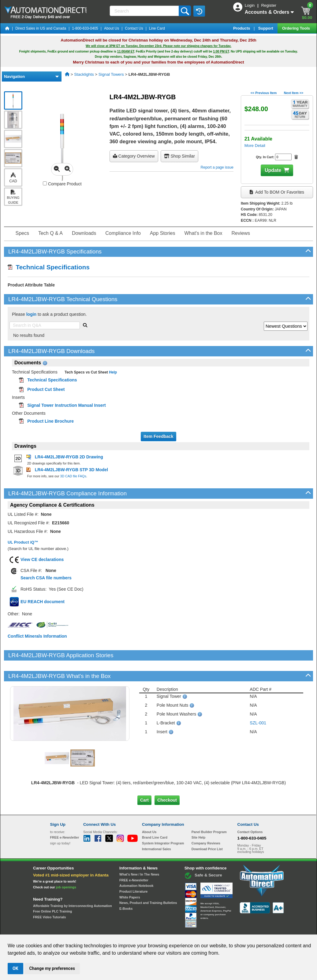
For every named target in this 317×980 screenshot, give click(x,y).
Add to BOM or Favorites (277, 192)
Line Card (157, 28)
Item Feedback (158, 436)
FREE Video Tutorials (49, 896)
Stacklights (84, 74)
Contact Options (250, 811)
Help (112, 372)
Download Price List (207, 828)
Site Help (199, 817)
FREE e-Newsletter (134, 859)
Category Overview (134, 156)
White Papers (130, 876)
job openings (66, 866)
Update (273, 170)
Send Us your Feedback (93, 929)
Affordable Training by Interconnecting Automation (73, 885)
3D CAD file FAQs (73, 476)
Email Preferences (154, 929)
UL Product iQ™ (23, 542)
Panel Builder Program (209, 811)
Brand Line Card (155, 817)
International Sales (157, 828)
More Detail (255, 146)
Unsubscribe (126, 929)
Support (266, 28)
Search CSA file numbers (46, 578)
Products (242, 28)
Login (250, 5)
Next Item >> (294, 93)
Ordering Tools (296, 28)
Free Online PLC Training (52, 891)
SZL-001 (258, 702)
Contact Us (134, 28)
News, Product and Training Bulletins (148, 882)
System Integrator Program (163, 822)
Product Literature (133, 871)
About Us (112, 28)
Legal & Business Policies (193, 929)
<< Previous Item (264, 93)
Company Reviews (206, 822)
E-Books (126, 888)
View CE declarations (42, 559)
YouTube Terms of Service (237, 929)
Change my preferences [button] (52, 968)
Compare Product (62, 184)
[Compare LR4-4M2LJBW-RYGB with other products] (45, 183)
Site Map (63, 929)
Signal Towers (111, 74)
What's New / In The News (139, 854)
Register (269, 5)
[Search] (145, 11)
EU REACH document (43, 602)
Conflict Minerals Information (37, 636)
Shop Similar (179, 156)
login (31, 314)
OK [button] (15, 968)
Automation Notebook (136, 865)
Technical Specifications (49, 267)
